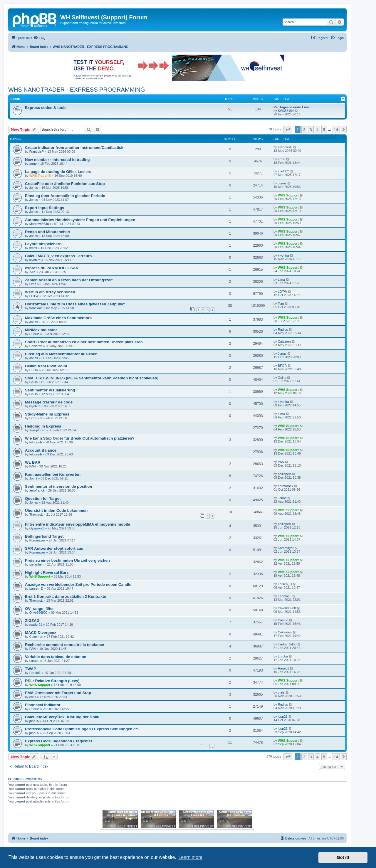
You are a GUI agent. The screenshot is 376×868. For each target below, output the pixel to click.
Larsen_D (36, 588)
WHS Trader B (40, 176)
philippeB (284, 474)
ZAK (32, 272)
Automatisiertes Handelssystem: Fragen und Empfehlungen (80, 220)
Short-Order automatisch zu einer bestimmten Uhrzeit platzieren (84, 342)
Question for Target (43, 498)
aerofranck (37, 490)
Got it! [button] (343, 857)
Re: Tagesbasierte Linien (292, 107)
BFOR (34, 370)
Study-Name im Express (47, 414)
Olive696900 (38, 613)
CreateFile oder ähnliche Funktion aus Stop (65, 184)
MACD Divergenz (41, 633)
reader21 (36, 625)
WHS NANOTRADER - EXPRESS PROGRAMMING (77, 90)
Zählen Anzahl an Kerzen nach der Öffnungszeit (69, 280)
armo (33, 164)
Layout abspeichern (43, 244)
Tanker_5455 (287, 644)
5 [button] (324, 129)
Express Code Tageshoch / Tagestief (58, 741)
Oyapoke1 (37, 528)
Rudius (34, 334)
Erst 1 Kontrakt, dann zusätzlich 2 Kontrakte (66, 597)
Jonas (34, 188)
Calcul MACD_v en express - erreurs (58, 256)
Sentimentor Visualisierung (50, 390)
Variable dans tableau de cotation (56, 657)
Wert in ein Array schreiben (50, 292)
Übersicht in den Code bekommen (56, 510)
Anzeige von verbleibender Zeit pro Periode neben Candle (78, 584)
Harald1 (35, 673)
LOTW (34, 296)
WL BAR (33, 462)
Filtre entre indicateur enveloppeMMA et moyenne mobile (78, 524)
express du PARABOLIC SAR (52, 268)
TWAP (31, 669)
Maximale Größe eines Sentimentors (58, 318)
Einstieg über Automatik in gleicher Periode (65, 196)
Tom (281, 304)
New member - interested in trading (57, 160)
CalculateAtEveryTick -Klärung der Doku (62, 717)
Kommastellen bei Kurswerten (53, 474)
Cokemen (36, 637)
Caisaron (36, 346)
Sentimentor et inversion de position (59, 486)
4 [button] (317, 129)
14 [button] (336, 129)
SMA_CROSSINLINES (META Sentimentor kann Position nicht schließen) (92, 378)
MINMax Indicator (41, 330)
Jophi (33, 478)
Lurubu (34, 661)
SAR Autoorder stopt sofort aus (54, 548)
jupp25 (34, 721)
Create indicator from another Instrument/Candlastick (74, 148)
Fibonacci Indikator (43, 705)
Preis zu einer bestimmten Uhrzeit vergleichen (67, 560)
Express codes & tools (46, 108)
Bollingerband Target (44, 536)
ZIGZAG (32, 621)
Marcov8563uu (40, 224)
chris (33, 697)
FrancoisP (37, 152)
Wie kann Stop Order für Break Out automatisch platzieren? (80, 438)
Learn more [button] (190, 857)
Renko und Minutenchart (48, 232)
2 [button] (304, 129)
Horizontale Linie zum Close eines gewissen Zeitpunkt (75, 304)
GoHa (34, 382)
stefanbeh (36, 564)
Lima (33, 284)
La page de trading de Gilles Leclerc (58, 172)
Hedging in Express (43, 426)
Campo (283, 620)
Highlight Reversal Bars (47, 572)
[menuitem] (39, 38)
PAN (33, 466)
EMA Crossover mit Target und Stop (58, 693)
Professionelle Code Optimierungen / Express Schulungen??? (82, 729)
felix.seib (36, 442)
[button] (288, 129)
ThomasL (36, 514)
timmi (33, 248)
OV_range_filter (39, 609)
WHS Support (288, 195)
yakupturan (37, 430)
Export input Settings (45, 208)
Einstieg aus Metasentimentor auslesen (61, 354)
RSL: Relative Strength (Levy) (52, 681)
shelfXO (284, 171)
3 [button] (311, 129)
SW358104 (286, 111)
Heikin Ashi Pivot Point (46, 366)
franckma (36, 308)
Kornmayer (37, 540)
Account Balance (41, 450)
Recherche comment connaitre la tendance (64, 645)
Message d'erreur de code (49, 402)
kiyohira (35, 260)
